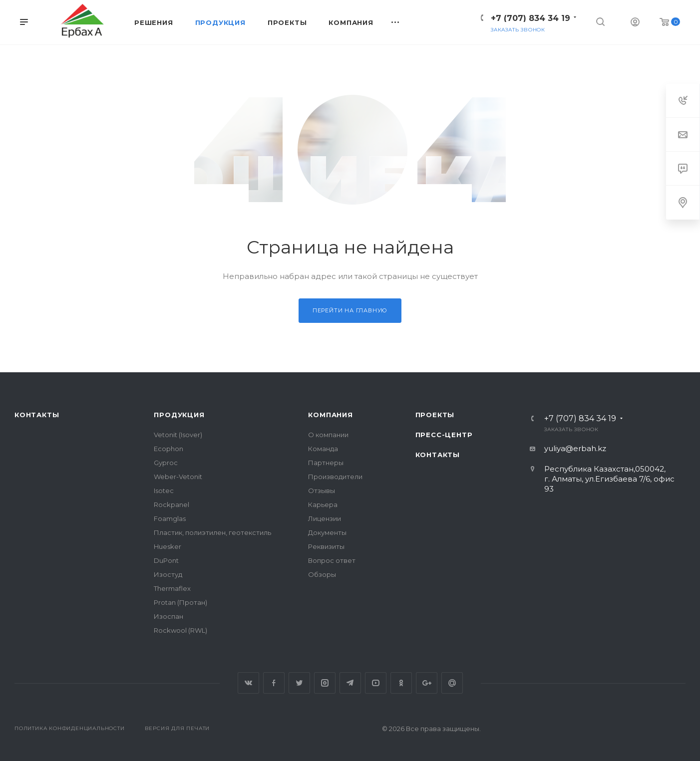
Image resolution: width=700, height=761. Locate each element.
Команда (323, 449)
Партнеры (326, 463)
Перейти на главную (350, 310)
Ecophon (169, 449)
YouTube (376, 683)
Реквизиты (326, 546)
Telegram (350, 683)
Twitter (299, 683)
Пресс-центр (444, 435)
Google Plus (427, 683)
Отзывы (322, 491)
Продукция (179, 415)
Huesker (168, 546)
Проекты (435, 415)
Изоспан (169, 616)
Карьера (323, 505)
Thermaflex (172, 588)
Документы (327, 532)
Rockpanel (172, 505)
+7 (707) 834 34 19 (530, 18)
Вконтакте (248, 683)
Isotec (164, 491)
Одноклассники (401, 683)
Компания (330, 415)
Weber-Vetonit (178, 477)
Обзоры (322, 574)
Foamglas (170, 518)
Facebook (274, 683)
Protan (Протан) (180, 602)
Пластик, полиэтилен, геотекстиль (212, 532)
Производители (335, 477)
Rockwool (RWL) (180, 630)
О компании (328, 435)
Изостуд (168, 574)
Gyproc (166, 463)
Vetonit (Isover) (178, 435)
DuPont (166, 560)
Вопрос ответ (332, 560)
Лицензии (325, 518)
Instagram (325, 683)
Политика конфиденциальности (70, 728)
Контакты (37, 415)
